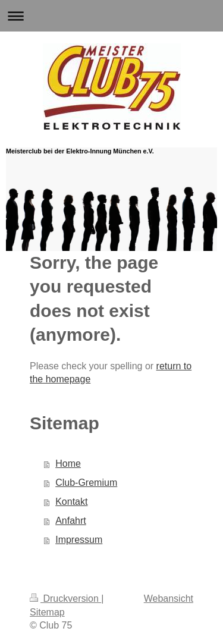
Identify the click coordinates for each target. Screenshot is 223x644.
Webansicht (169, 599)
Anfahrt (71, 521)
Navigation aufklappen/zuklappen (111, 16)
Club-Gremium (86, 483)
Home (68, 464)
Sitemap (47, 612)
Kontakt (71, 502)
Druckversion (65, 599)
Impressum (79, 540)
